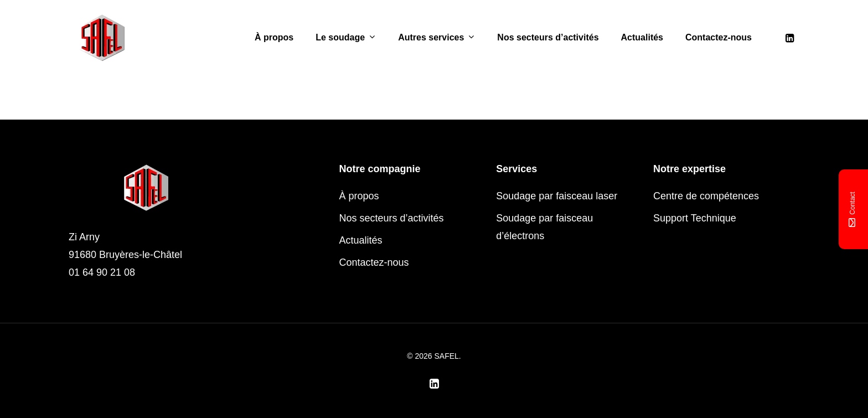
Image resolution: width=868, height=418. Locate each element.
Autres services (436, 38)
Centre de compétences (706, 196)
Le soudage (345, 38)
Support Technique (695, 218)
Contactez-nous (719, 38)
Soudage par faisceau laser (557, 196)
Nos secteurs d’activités (548, 38)
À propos (274, 38)
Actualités (642, 38)
